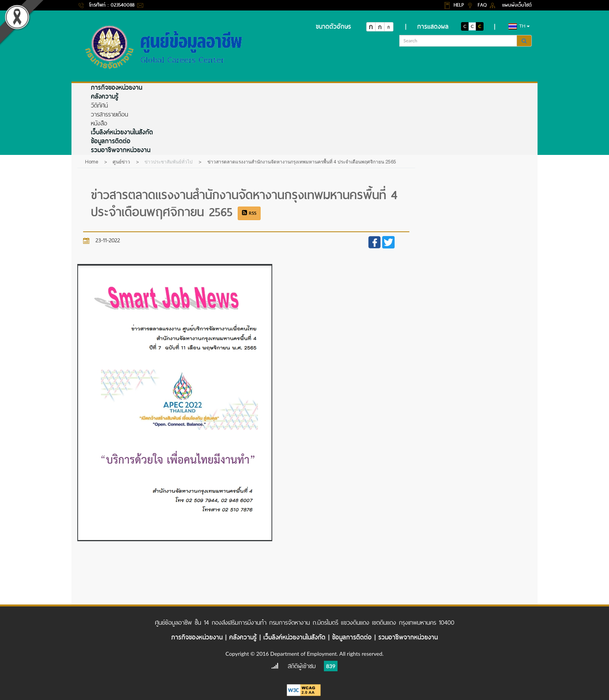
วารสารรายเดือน (110, 114)
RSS (249, 213)
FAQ (483, 5)
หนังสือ (99, 123)
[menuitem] (313, 88)
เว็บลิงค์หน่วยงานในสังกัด (122, 132)
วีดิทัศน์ (99, 105)
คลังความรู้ (105, 96)
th (519, 26)
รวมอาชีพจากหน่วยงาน (121, 150)
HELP (460, 5)
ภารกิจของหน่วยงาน (117, 88)
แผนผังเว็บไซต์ (517, 5)
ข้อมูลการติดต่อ (111, 141)
